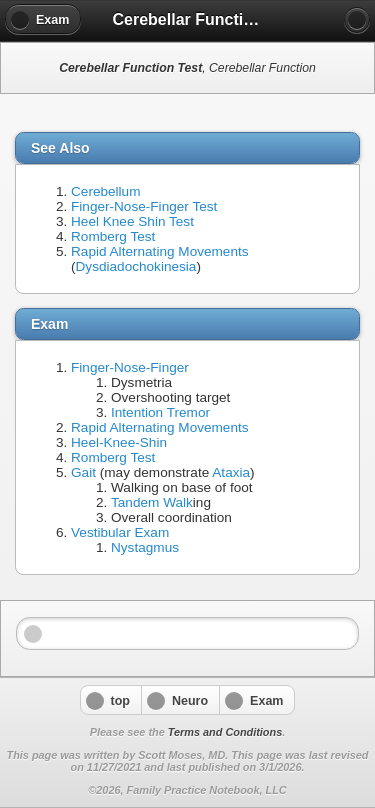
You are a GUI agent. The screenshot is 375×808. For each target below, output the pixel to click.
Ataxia (231, 472)
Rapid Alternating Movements (160, 251)
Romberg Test (113, 236)
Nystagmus (145, 547)
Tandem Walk (152, 502)
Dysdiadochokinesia (136, 266)
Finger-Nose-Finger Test (144, 206)
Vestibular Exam (120, 532)
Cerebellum (106, 191)
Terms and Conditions (225, 732)
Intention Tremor (160, 412)
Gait (83, 472)
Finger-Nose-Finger (130, 367)
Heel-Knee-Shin (119, 442)
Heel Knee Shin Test (132, 221)
